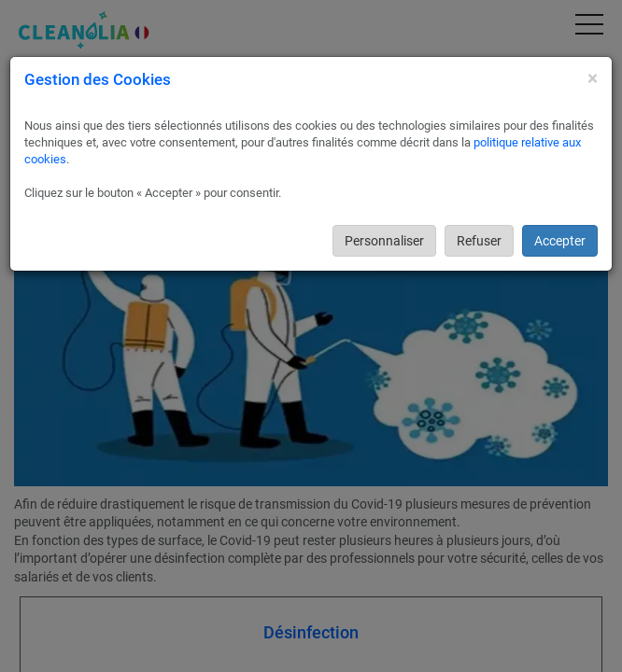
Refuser (479, 241)
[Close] (593, 79)
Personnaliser (384, 241)
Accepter (560, 241)
